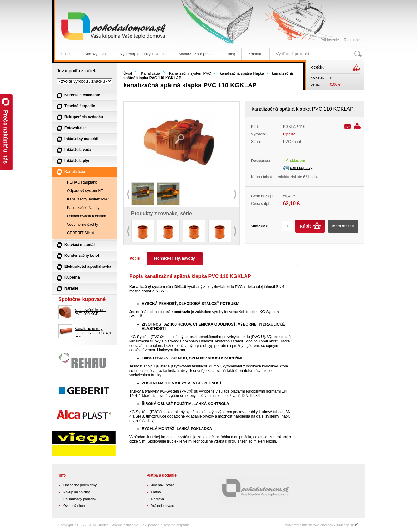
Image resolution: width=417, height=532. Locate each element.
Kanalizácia (150, 73)
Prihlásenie (330, 40)
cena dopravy (301, 168)
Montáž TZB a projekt (197, 54)
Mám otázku (343, 226)
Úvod (128, 73)
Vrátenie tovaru (163, 506)
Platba (156, 492)
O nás (66, 54)
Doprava (158, 499)
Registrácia (353, 40)
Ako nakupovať (163, 485)
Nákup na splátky (76, 492)
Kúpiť (306, 226)
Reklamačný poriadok (80, 499)
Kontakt (255, 54)
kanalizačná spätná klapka (242, 73)
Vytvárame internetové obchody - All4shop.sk (322, 525)
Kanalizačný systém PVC (190, 73)
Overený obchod (76, 506)
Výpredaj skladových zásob (143, 54)
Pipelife (289, 134)
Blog (231, 54)
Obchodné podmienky (80, 485)
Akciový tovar (96, 54)
